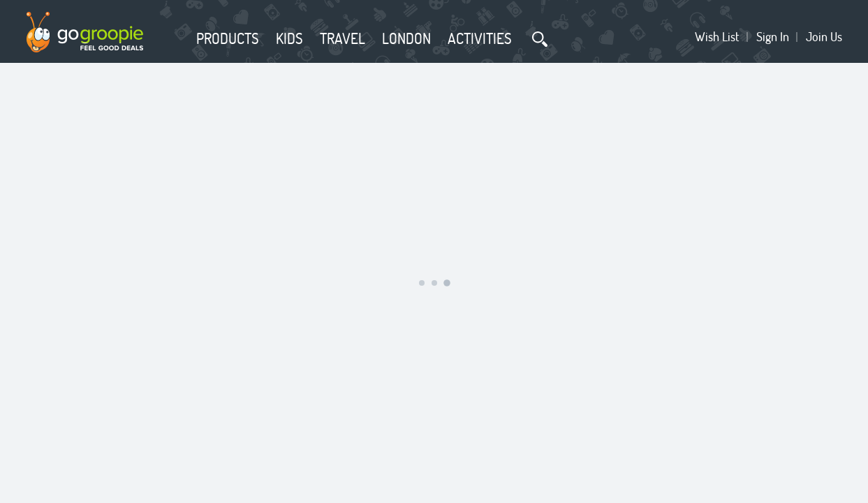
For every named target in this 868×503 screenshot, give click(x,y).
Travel (343, 38)
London (406, 38)
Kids (289, 38)
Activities (480, 38)
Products (228, 38)
